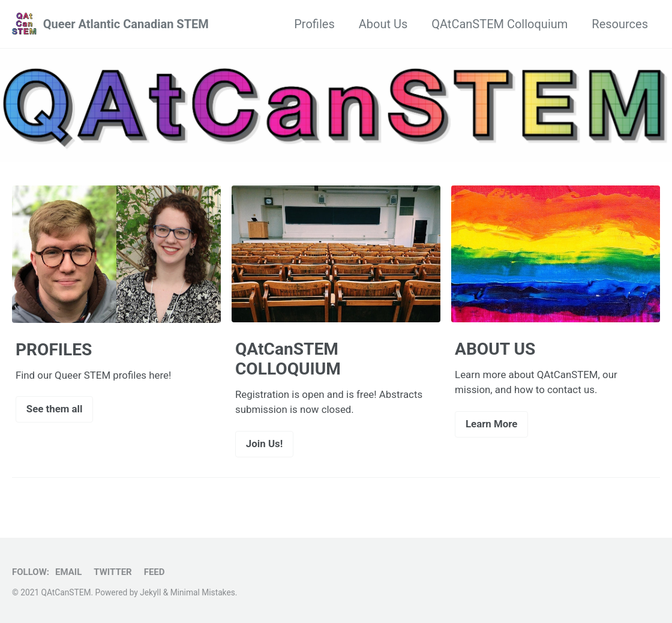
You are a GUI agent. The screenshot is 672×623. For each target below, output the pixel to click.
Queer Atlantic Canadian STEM (126, 24)
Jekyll (150, 592)
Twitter (112, 572)
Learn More (491, 424)
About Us (383, 24)
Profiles (314, 24)
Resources (620, 24)
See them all (55, 409)
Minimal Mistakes (203, 592)
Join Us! (264, 444)
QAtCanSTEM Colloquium (499, 24)
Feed (154, 572)
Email (68, 572)
